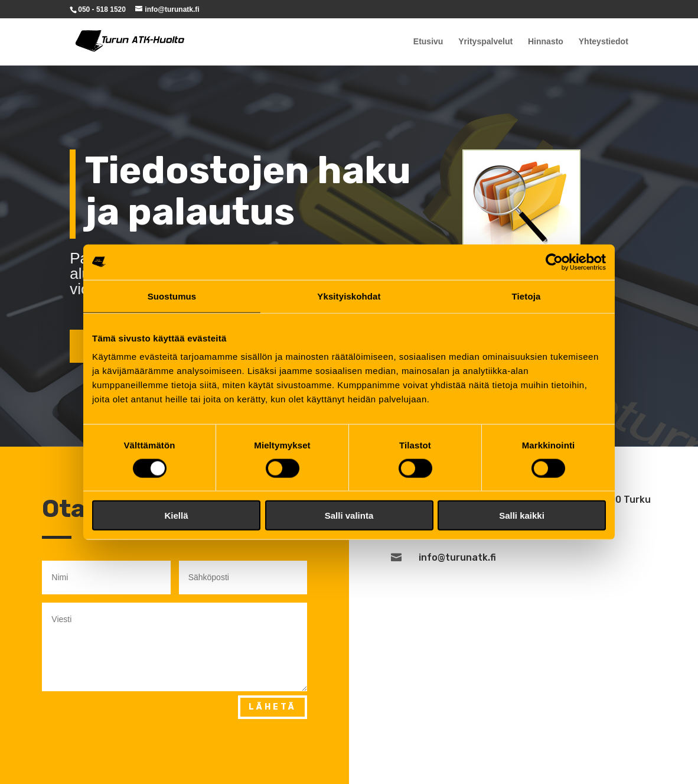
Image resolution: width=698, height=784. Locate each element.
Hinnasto (546, 42)
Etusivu (428, 42)
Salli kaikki (522, 515)
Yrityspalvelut (485, 42)
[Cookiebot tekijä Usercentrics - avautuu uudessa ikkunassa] (554, 262)
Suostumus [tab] (172, 296)
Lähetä (273, 707)
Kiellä (176, 515)
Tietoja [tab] (526, 296)
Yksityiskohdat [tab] (349, 296)
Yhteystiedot (604, 42)
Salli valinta (349, 515)
